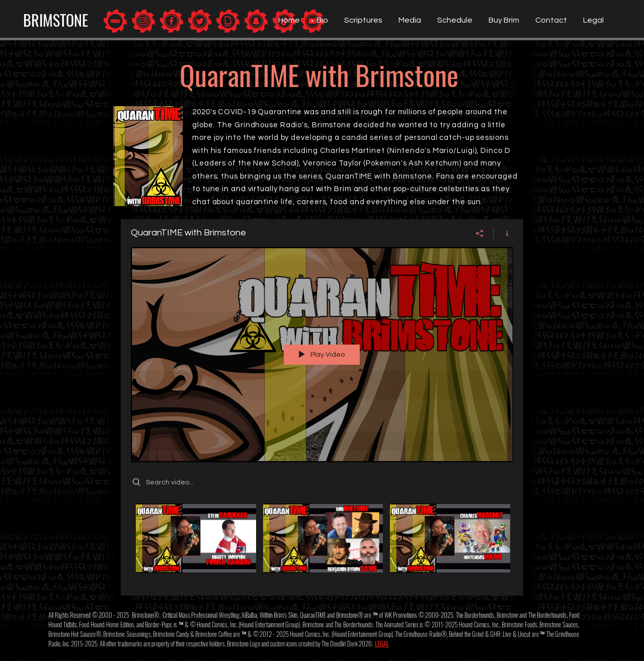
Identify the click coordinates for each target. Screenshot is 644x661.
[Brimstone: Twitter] (200, 21)
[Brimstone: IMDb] (115, 21)
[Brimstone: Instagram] (143, 21)
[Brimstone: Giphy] (228, 21)
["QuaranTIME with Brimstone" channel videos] (322, 542)
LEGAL (382, 643)
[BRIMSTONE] (55, 20)
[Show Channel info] (503, 233)
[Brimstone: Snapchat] (256, 21)
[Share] (480, 233)
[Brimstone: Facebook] (172, 21)
